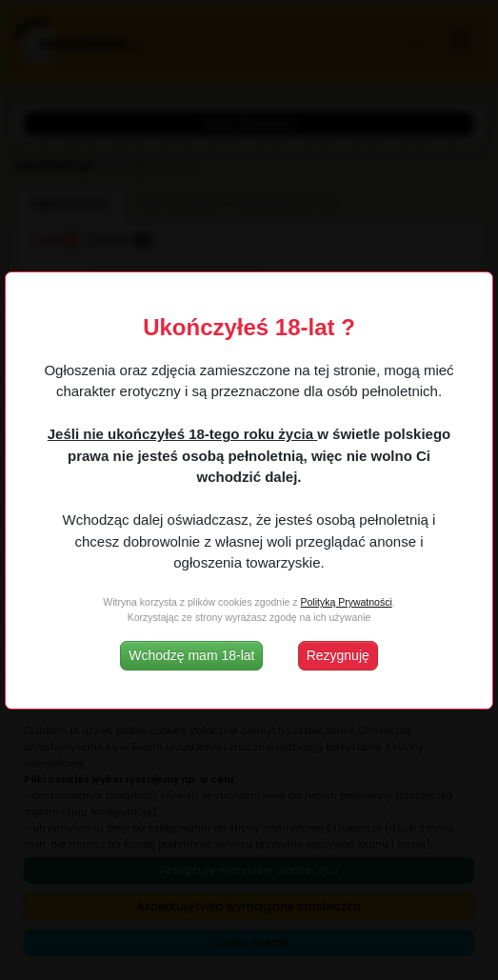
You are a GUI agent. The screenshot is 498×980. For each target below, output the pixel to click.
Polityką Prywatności (346, 602)
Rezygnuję (338, 655)
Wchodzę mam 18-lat (191, 655)
